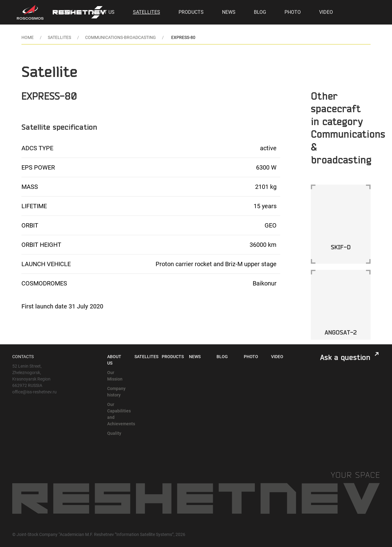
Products (191, 12)
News (229, 12)
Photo (293, 12)
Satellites (147, 12)
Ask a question (345, 357)
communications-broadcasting (121, 37)
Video (326, 12)
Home (66, 12)
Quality (114, 433)
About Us (103, 12)
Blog (260, 12)
